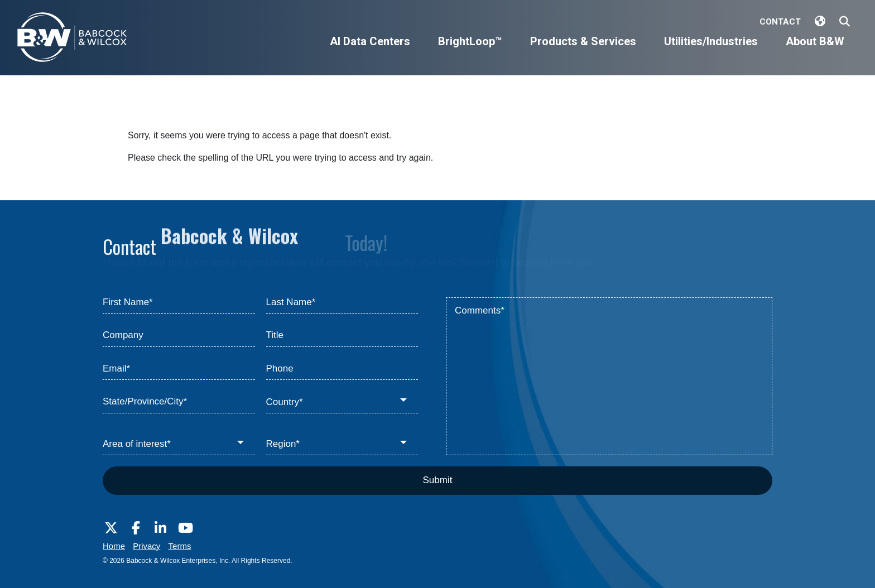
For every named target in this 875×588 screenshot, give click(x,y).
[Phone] (342, 369)
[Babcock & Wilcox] (73, 40)
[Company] (179, 336)
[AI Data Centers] (370, 51)
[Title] (342, 336)
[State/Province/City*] (179, 402)
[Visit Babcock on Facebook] (136, 528)
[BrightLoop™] (470, 51)
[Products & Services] (583, 51)
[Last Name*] (342, 303)
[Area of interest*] (179, 445)
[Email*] (179, 369)
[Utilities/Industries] (711, 51)
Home (114, 546)
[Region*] (342, 445)
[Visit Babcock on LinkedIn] (161, 528)
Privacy (146, 546)
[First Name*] (179, 303)
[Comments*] (609, 377)
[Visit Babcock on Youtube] (185, 528)
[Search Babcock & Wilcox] (845, 22)
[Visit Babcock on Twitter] (111, 528)
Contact (780, 22)
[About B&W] (815, 51)
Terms (180, 546)
